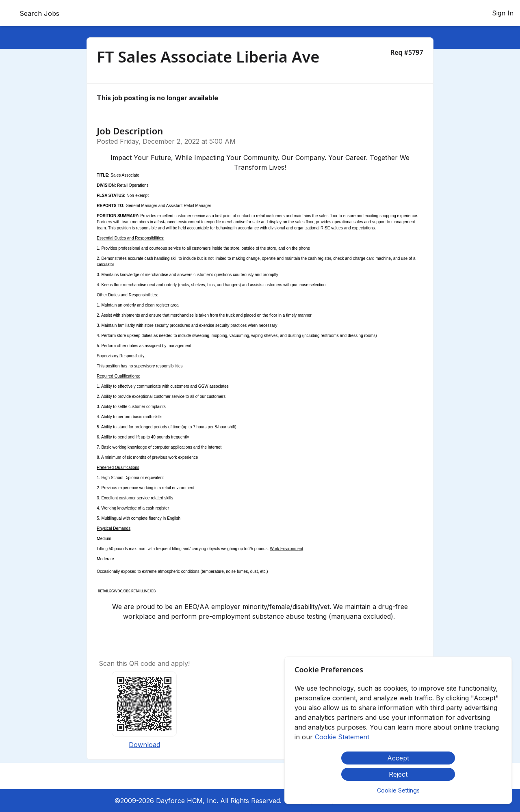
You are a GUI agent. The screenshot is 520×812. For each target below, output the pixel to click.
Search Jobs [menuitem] (39, 13)
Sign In (503, 13)
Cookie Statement (342, 737)
